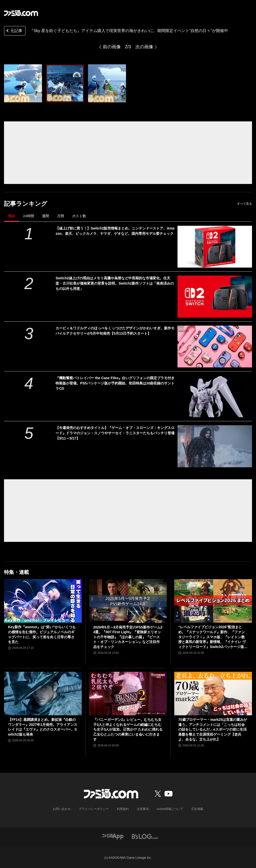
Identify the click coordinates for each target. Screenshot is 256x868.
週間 (45, 216)
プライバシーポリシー (94, 809)
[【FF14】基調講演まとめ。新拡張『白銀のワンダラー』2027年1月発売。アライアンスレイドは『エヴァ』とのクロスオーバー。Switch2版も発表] (43, 694)
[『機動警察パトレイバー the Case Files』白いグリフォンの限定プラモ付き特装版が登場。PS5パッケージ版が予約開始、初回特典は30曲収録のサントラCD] (215, 396)
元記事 (14, 31)
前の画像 (112, 47)
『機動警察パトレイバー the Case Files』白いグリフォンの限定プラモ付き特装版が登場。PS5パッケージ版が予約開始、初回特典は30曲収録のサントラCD (115, 383)
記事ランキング (26, 204)
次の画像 (144, 47)
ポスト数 (79, 216)
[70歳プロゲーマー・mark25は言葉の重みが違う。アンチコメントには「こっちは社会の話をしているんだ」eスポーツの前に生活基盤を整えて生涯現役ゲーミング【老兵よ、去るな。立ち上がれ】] (213, 694)
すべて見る (244, 204)
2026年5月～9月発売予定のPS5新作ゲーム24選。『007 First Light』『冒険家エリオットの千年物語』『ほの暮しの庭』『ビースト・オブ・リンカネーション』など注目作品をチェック (128, 637)
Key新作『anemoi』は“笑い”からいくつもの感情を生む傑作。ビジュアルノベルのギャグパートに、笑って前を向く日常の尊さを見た (42, 634)
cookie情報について (170, 809)
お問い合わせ (62, 809)
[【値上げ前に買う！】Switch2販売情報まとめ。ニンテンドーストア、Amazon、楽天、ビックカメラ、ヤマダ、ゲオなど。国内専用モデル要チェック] (215, 247)
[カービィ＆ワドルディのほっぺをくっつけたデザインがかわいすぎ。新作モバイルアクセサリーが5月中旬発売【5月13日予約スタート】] (215, 347)
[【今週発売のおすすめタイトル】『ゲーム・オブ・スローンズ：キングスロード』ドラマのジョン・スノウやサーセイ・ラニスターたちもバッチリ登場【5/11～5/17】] (215, 446)
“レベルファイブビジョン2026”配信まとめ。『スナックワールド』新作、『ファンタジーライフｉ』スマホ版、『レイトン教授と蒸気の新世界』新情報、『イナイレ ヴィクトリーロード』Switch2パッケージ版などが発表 (213, 637)
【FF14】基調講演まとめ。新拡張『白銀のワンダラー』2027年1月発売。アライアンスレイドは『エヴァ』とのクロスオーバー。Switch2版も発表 (43, 727)
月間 (60, 216)
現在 (11, 216)
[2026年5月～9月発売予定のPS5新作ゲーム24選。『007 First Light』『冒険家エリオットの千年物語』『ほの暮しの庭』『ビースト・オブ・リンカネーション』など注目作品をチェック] (128, 601)
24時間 (28, 216)
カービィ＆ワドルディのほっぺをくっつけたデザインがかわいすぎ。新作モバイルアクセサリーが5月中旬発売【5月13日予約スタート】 (115, 331)
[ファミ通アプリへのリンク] (113, 836)
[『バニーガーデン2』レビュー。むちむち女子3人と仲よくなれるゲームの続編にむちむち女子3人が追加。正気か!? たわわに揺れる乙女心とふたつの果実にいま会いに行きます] (128, 694)
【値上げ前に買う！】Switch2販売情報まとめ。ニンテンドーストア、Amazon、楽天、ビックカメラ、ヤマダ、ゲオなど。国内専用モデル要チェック (115, 231)
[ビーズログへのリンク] (145, 836)
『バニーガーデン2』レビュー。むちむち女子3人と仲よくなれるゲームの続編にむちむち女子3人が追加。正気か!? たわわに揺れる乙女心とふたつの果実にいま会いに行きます (128, 729)
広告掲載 (197, 809)
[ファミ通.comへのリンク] (21, 13)
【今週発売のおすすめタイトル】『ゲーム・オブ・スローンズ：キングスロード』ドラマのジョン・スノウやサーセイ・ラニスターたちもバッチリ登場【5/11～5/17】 (115, 433)
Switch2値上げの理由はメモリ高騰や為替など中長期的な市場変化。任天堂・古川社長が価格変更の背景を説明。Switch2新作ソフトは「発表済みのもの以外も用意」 (115, 283)
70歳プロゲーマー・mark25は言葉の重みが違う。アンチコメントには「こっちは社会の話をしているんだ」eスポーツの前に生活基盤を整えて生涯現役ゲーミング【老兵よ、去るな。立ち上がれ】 (213, 729)
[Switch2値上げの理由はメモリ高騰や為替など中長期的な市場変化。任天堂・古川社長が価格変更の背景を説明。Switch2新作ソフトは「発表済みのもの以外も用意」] (215, 296)
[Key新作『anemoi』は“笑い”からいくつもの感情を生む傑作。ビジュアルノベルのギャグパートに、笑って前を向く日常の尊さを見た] (43, 601)
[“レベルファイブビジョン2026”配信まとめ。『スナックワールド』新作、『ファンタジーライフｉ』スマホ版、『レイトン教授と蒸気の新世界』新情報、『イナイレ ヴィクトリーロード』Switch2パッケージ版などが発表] (213, 601)
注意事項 (143, 809)
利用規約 (123, 809)
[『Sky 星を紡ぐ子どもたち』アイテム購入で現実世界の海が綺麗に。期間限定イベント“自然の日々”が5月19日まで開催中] (23, 83)
